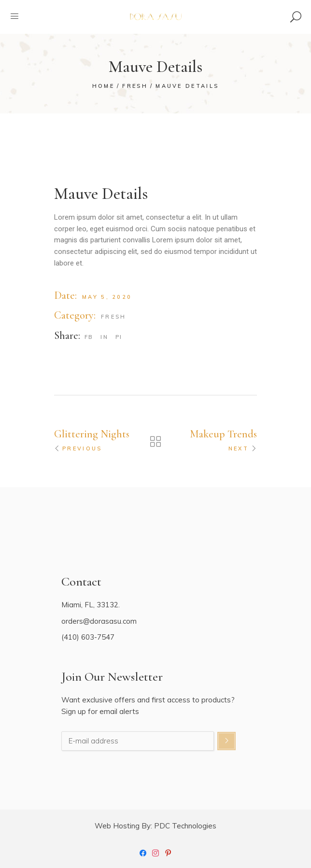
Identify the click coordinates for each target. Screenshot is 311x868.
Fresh (114, 317)
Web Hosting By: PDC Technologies (155, 826)
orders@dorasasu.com (99, 621)
